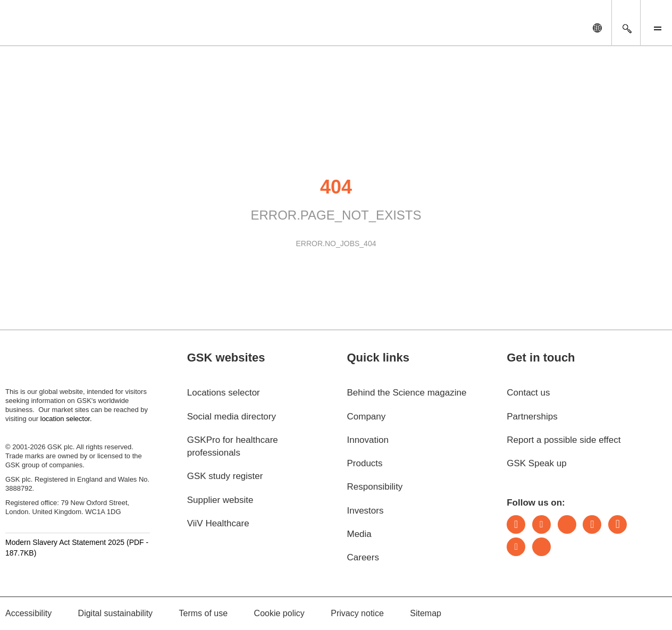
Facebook (618, 524)
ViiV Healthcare (218, 523)
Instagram (592, 524)
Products (364, 463)
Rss (541, 547)
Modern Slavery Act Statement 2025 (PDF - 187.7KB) (77, 548)
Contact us (528, 393)
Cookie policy (279, 613)
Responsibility (375, 487)
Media (359, 534)
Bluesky (567, 524)
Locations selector (224, 393)
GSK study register (225, 476)
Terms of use (204, 613)
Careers (363, 557)
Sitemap (426, 613)
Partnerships (532, 417)
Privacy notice (357, 613)
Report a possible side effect (564, 440)
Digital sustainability (116, 613)
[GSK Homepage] (36, 31)
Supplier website (220, 500)
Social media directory (232, 417)
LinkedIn (516, 524)
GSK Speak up (536, 463)
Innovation (367, 440)
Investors (365, 511)
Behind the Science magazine (406, 393)
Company (366, 417)
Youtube (516, 547)
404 (336, 187)
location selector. (67, 419)
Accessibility (28, 613)
